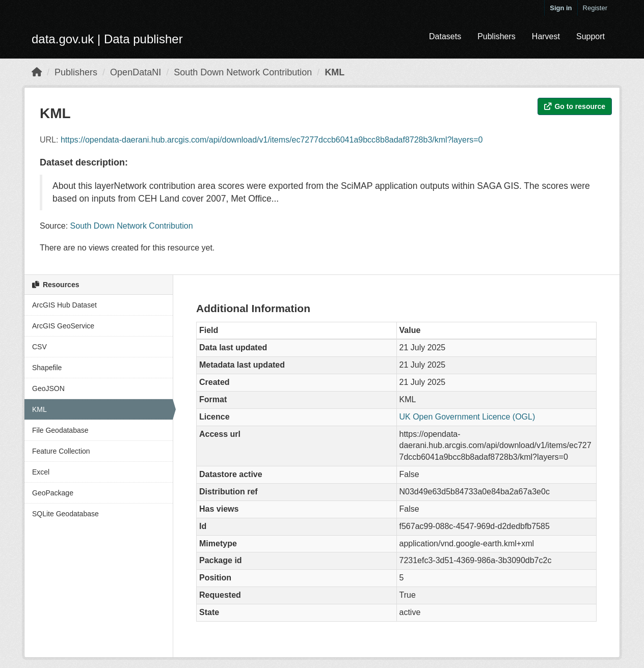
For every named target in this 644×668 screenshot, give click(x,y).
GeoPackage (53, 493)
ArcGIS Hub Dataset (64, 305)
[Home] (37, 72)
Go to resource (575, 106)
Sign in (561, 8)
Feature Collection (61, 451)
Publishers (497, 36)
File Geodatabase (60, 430)
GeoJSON (48, 388)
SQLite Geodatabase (65, 514)
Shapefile (47, 368)
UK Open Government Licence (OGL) (467, 417)
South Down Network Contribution (243, 72)
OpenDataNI (136, 72)
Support (591, 36)
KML (334, 72)
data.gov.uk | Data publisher (107, 39)
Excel (41, 472)
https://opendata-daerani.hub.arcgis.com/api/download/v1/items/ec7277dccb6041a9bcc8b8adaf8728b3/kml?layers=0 (272, 140)
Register (595, 8)
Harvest (546, 36)
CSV (39, 347)
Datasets (445, 36)
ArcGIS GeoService (63, 326)
